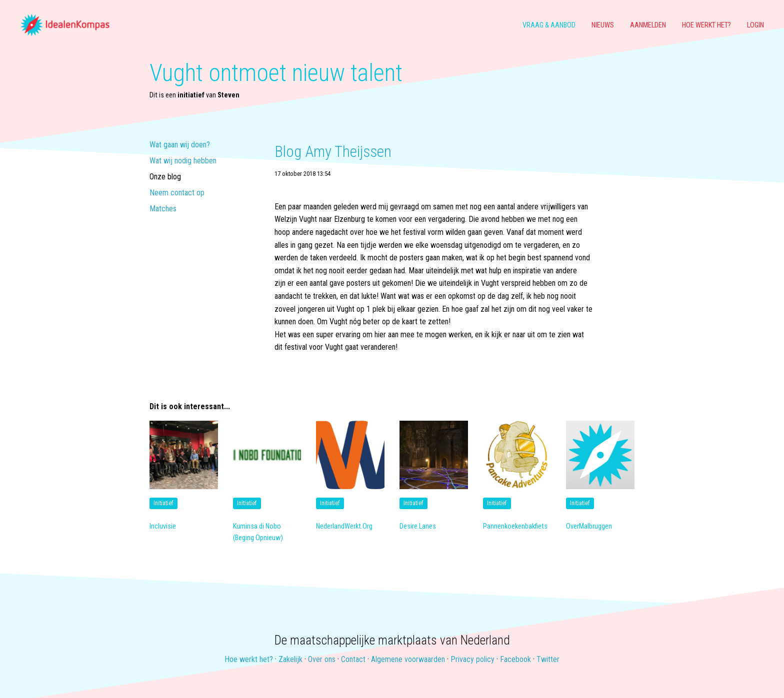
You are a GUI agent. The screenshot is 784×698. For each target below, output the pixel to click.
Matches (163, 209)
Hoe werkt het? (706, 25)
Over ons (322, 659)
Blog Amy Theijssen (333, 152)
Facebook (515, 659)
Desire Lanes (418, 526)
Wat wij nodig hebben (183, 161)
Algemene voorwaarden (408, 659)
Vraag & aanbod (549, 25)
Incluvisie (163, 526)
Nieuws (603, 25)
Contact (353, 659)
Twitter (548, 659)
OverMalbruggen (589, 526)
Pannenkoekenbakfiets (515, 526)
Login (755, 25)
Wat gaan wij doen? (180, 145)
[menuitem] (69, 25)
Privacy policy (472, 659)
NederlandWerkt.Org (344, 526)
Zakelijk (290, 659)
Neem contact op (177, 193)
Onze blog (165, 177)
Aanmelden (648, 25)
